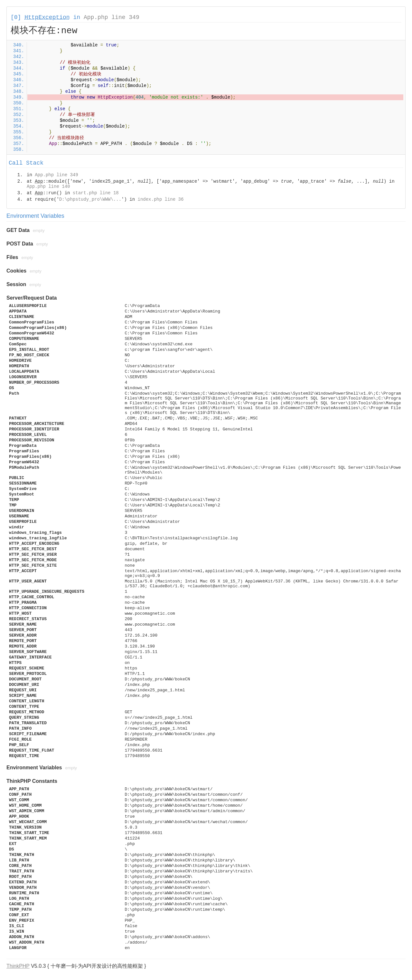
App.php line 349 (112, 17)
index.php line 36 (160, 199)
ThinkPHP (18, 966)
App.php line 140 (48, 187)
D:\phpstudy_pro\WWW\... (90, 199)
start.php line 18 (96, 193)
